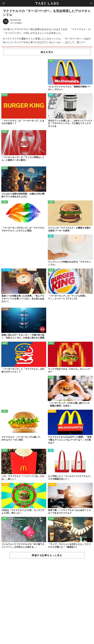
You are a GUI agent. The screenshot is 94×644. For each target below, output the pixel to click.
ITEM (51, 95)
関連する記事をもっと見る (47, 555)
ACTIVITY (52, 411)
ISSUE (51, 61)
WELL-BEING (7, 270)
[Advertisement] (47, 601)
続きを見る (47, 52)
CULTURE (6, 309)
